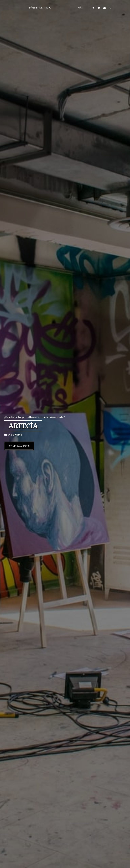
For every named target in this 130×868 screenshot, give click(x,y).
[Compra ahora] (19, 446)
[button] (99, 8)
